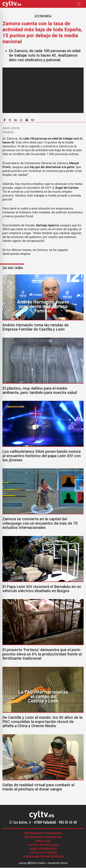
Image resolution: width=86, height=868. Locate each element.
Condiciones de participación (43, 857)
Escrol (64, 863)
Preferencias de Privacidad (43, 833)
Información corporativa (43, 837)
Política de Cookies (43, 853)
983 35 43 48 (68, 823)
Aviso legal (43, 841)
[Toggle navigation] (79, 4)
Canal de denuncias (43, 849)
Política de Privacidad (43, 845)
